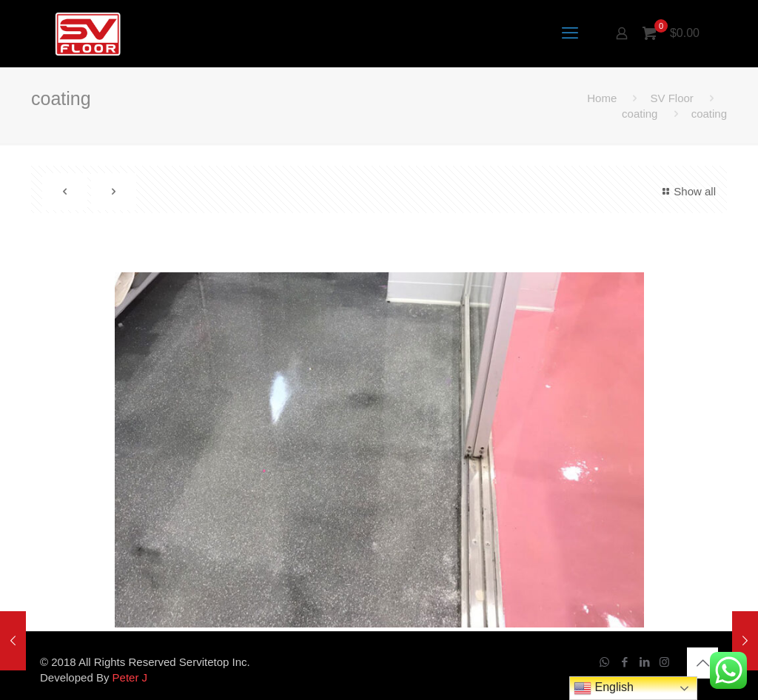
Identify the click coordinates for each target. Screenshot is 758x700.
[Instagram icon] (664, 662)
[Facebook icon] (624, 662)
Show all (687, 191)
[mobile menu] (570, 33)
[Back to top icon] (702, 663)
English (604, 688)
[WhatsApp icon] (604, 662)
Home (602, 98)
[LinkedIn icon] (644, 662)
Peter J (130, 677)
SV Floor (671, 98)
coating (640, 114)
